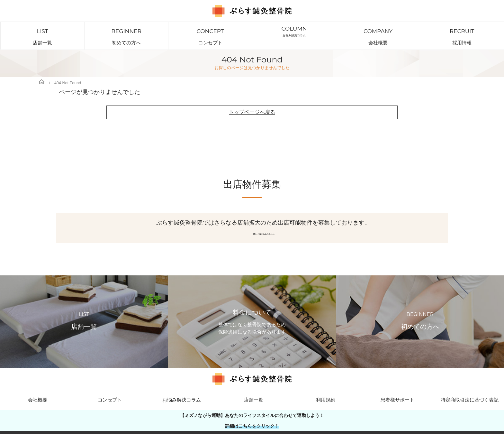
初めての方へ (126, 31)
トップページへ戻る (252, 103)
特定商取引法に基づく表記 (468, 391)
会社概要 (378, 31)
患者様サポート (396, 391)
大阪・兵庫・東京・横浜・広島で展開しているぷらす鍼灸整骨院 (258, 429)
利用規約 (324, 391)
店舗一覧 (42, 31)
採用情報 (462, 31)
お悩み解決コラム (294, 31)
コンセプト (210, 31)
